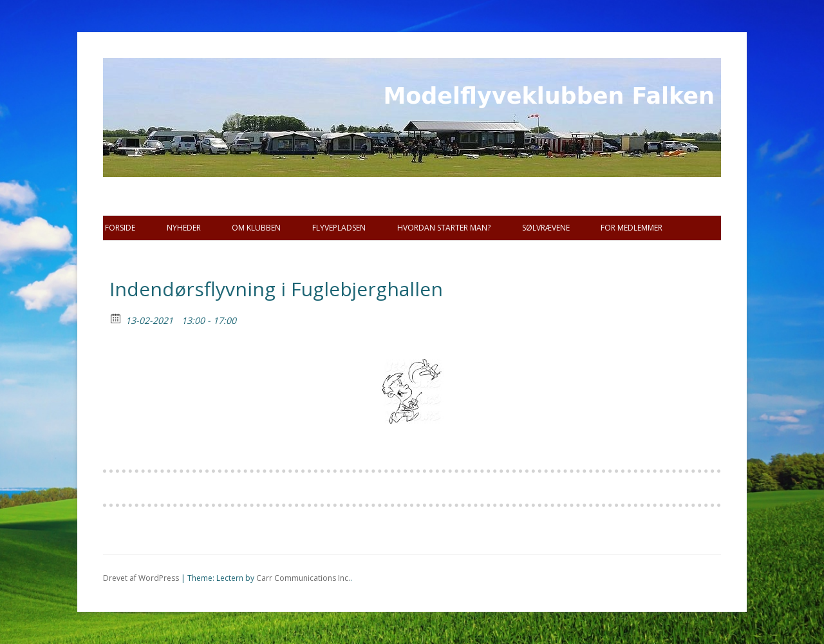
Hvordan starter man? (444, 228)
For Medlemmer (632, 228)
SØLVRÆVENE (546, 228)
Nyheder (184, 228)
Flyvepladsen (339, 228)
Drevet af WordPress (141, 578)
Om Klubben (256, 228)
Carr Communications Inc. (303, 578)
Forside (120, 228)
